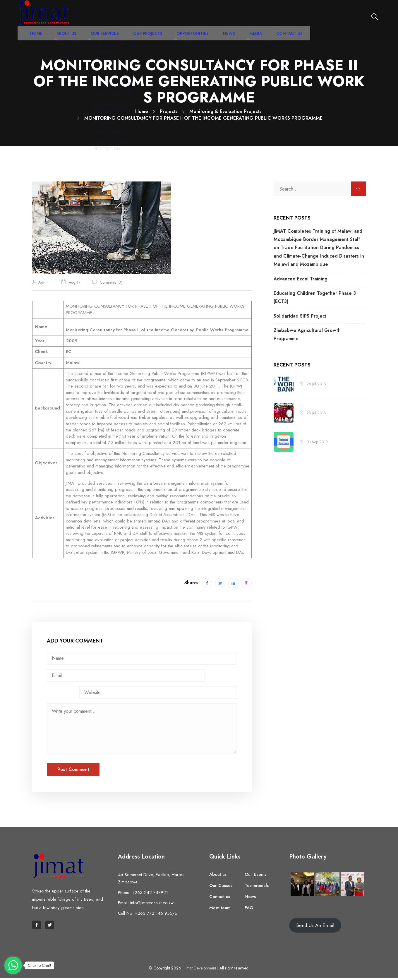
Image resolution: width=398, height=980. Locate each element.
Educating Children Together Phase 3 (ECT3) (318, 287)
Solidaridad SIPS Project (297, 301)
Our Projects (181, 19)
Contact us (220, 899)
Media (272, 19)
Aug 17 (76, 282)
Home (86, 19)
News (250, 19)
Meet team (220, 910)
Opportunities (219, 19)
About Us (111, 19)
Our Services (144, 19)
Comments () (116, 282)
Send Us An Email (315, 928)
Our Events (255, 877)
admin (44, 282)
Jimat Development (200, 971)
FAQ (249, 910)
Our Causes (221, 888)
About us (218, 877)
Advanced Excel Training (298, 274)
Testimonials (257, 888)
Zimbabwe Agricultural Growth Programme (316, 314)
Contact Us (301, 19)
